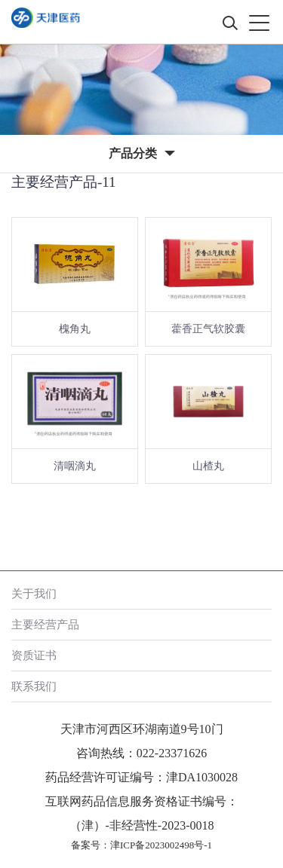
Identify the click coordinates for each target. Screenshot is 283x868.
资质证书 (34, 655)
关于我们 (34, 593)
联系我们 (34, 686)
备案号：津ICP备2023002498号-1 (141, 845)
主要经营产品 (45, 624)
